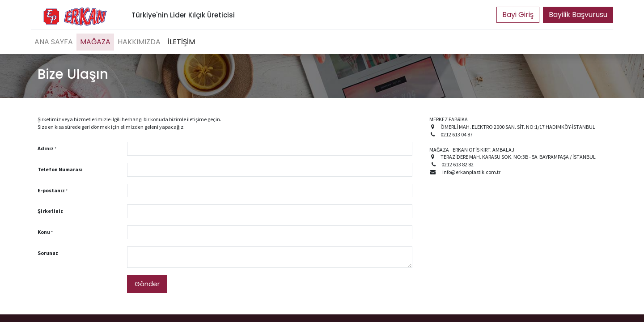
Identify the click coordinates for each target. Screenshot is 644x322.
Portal (518, 15)
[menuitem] (54, 42)
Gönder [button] (147, 284)
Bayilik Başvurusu (578, 15)
